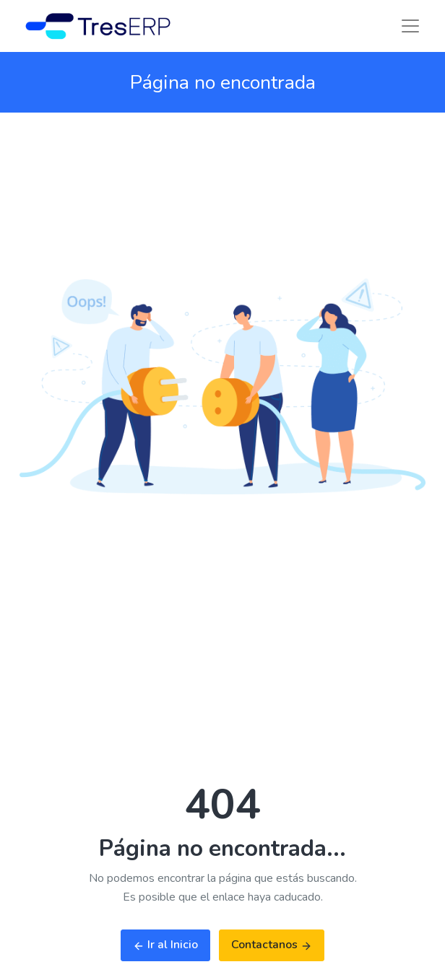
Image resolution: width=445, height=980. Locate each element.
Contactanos (272, 945)
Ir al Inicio (165, 945)
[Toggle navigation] (410, 26)
